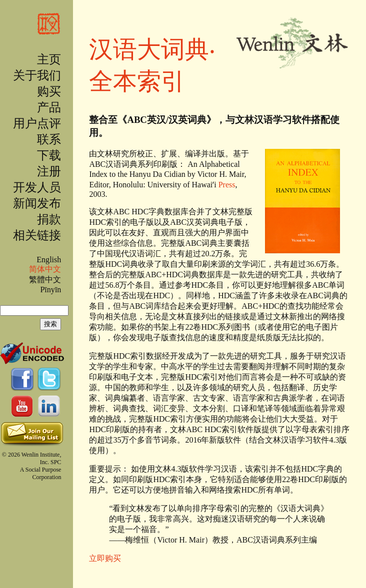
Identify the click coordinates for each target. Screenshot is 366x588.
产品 (49, 107)
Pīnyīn (50, 290)
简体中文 (45, 269)
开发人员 (37, 187)
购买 (49, 91)
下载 (49, 155)
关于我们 (37, 75)
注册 (49, 171)
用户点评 (37, 123)
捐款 (49, 219)
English (49, 260)
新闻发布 (37, 203)
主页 (49, 59)
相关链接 (37, 235)
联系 (49, 139)
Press (227, 185)
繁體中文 (45, 280)
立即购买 (105, 558)
